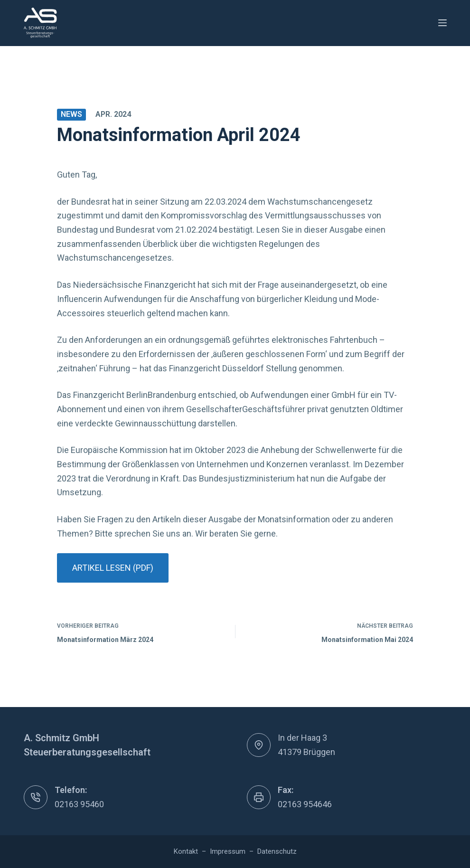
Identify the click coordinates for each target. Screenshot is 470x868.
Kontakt (186, 851)
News (71, 114)
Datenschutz (277, 851)
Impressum (228, 851)
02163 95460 (79, 804)
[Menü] (442, 23)
